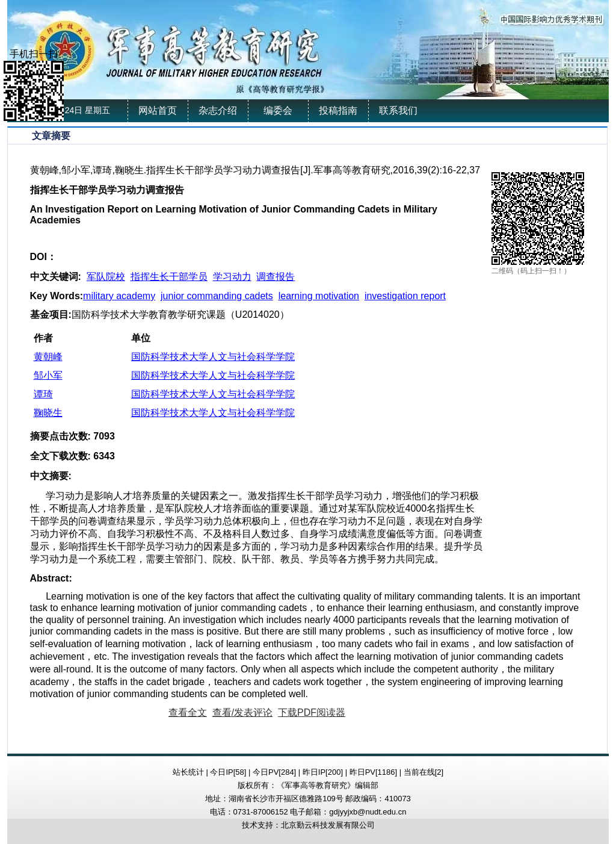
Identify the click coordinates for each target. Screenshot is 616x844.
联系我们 (398, 110)
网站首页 (158, 110)
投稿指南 (338, 110)
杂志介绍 (218, 110)
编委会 (278, 110)
